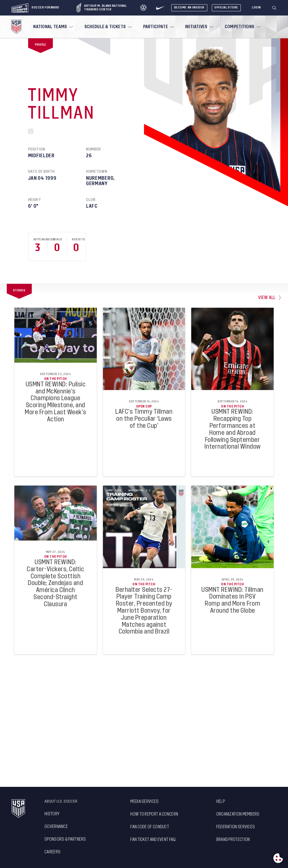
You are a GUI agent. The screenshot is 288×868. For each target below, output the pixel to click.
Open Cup (144, 406)
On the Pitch (56, 379)
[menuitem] (53, 27)
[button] (276, 8)
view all (267, 298)
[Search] (274, 8)
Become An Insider (189, 7)
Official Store (226, 7)
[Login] (256, 8)
